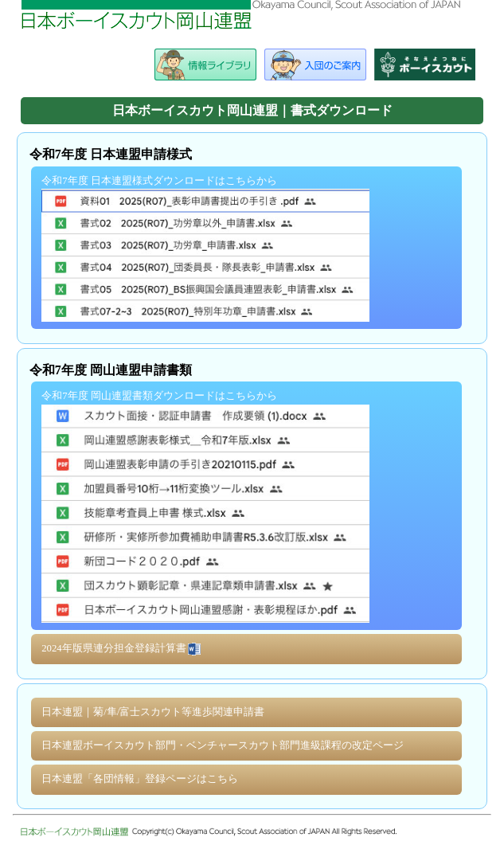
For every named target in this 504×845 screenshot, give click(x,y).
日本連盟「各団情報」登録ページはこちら (140, 779)
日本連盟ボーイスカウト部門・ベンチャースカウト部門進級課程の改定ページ (223, 745)
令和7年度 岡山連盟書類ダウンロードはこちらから (205, 507)
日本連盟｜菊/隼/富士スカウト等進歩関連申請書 (153, 712)
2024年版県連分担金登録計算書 (122, 649)
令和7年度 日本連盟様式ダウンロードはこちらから (205, 248)
